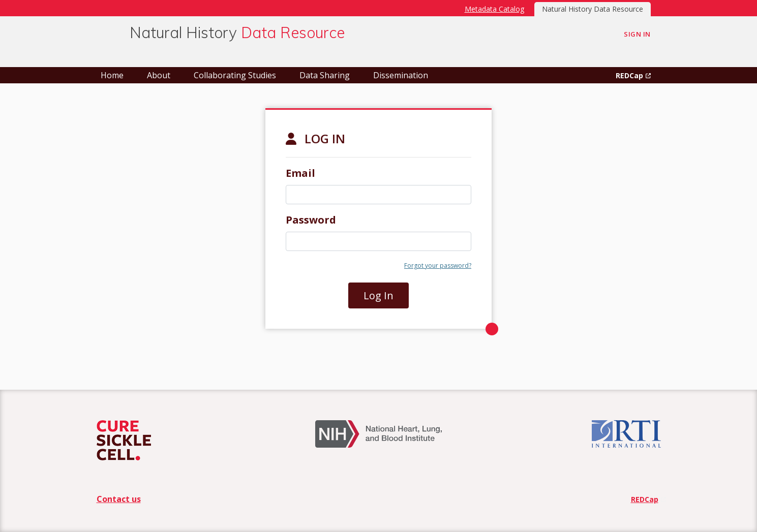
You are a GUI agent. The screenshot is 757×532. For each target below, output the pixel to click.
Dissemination (401, 75)
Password (311, 220)
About (159, 75)
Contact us (119, 499)
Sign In (637, 34)
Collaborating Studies (235, 75)
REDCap (629, 75)
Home (112, 75)
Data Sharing (325, 75)
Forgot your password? (438, 265)
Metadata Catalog (494, 9)
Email (300, 173)
